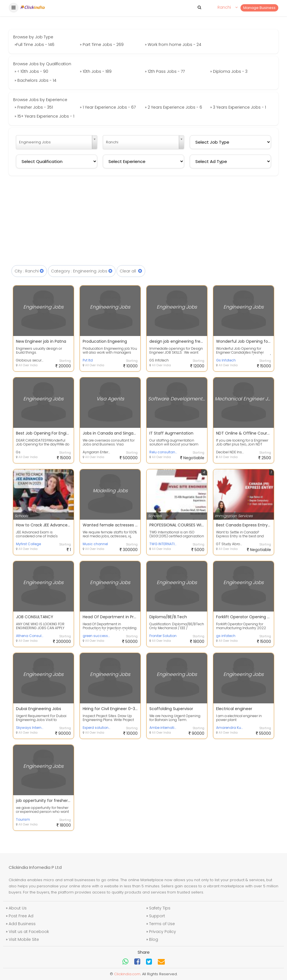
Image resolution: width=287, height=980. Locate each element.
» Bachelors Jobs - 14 (35, 80)
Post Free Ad (21, 916)
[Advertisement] (143, 223)
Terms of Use (162, 924)
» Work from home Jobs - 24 (173, 45)
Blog (154, 939)
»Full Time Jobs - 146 (34, 45)
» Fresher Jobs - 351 (34, 107)
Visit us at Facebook (29, 932)
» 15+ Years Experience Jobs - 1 (44, 116)
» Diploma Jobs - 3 (229, 71)
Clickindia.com (127, 974)
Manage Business (259, 8)
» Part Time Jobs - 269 (102, 45)
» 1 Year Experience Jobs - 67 (108, 107)
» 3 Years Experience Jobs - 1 (238, 107)
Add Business (22, 924)
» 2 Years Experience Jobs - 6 (173, 107)
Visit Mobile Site (24, 939)
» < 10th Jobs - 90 (31, 71)
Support (157, 916)
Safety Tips (160, 908)
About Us (18, 908)
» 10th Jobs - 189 (96, 71)
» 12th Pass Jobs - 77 (165, 71)
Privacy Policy (163, 932)
